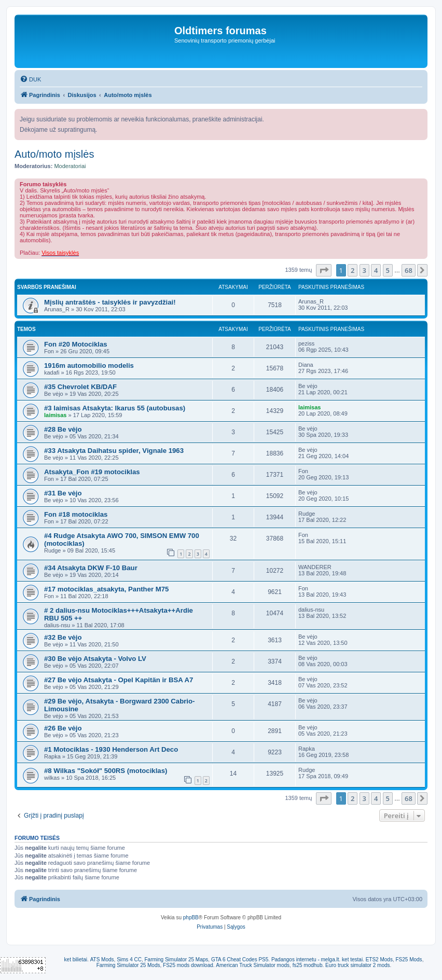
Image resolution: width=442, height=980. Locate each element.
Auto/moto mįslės (54, 154)
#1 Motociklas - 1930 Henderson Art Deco (111, 749)
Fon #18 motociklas (76, 514)
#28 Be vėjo (63, 429)
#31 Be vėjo (63, 493)
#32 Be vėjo (63, 637)
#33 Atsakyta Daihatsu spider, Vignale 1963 (114, 451)
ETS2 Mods (379, 960)
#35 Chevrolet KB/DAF (80, 387)
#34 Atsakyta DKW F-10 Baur (91, 568)
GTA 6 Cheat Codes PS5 (240, 960)
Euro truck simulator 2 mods (358, 965)
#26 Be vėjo (63, 728)
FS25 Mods (409, 960)
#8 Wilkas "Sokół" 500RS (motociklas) (106, 771)
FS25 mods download (188, 965)
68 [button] (409, 270)
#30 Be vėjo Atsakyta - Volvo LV (95, 659)
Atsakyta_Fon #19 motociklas (92, 472)
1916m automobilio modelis (89, 365)
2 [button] (353, 270)
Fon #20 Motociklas (76, 344)
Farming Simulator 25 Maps (176, 960)
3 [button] (364, 270)
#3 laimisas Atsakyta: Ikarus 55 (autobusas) (115, 408)
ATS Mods (102, 960)
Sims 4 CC (129, 960)
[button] (324, 270)
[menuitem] (30, 79)
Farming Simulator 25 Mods (128, 965)
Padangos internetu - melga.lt (305, 960)
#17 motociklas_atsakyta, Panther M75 (106, 589)
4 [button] (376, 270)
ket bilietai (76, 960)
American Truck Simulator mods (253, 965)
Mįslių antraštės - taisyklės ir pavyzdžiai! (110, 302)
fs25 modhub (308, 965)
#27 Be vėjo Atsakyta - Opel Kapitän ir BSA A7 (119, 680)
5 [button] (388, 270)
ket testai (352, 960)
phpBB (191, 917)
